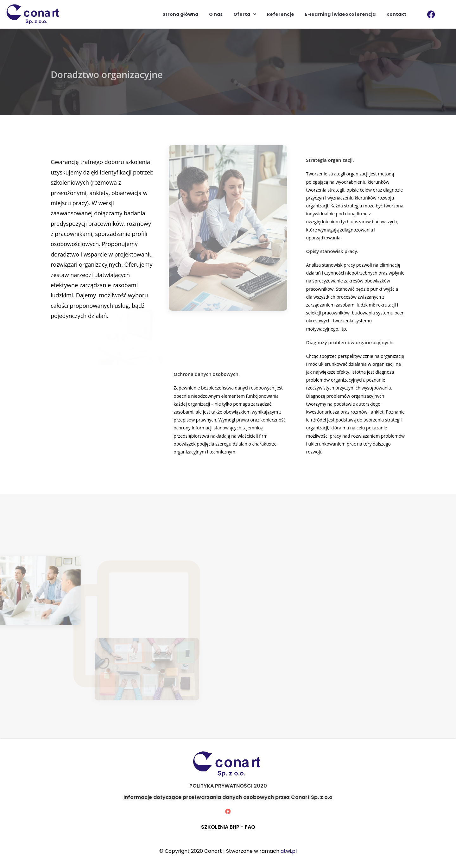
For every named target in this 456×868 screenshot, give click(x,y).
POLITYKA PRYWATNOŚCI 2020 (228, 786)
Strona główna (180, 14)
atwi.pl (289, 851)
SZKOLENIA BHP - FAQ (228, 827)
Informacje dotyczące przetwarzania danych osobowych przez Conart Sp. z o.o (228, 797)
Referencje (281, 14)
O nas (216, 14)
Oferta (245, 14)
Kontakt (396, 14)
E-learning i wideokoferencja (340, 14)
